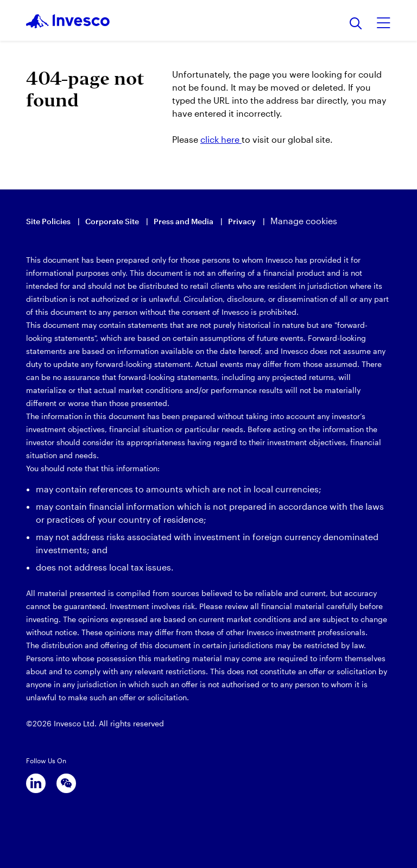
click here (221, 139)
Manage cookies (304, 221)
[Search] (356, 24)
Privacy (242, 221)
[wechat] (66, 783)
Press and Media (184, 221)
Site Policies (48, 221)
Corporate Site (112, 221)
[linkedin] (36, 783)
